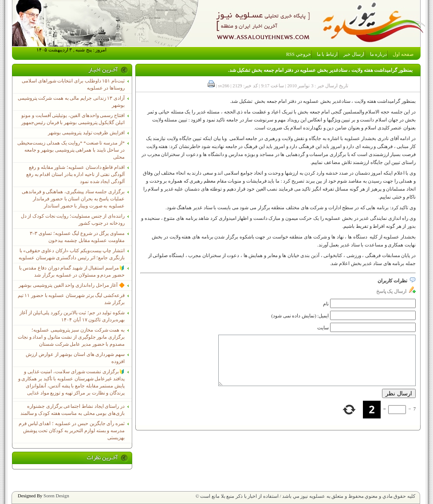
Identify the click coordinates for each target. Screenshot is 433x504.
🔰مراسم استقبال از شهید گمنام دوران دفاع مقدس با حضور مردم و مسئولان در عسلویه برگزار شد (72, 272)
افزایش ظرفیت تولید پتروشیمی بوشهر (86, 133)
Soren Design (56, 496)
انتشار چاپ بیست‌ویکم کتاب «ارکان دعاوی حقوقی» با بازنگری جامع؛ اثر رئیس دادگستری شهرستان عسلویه (72, 254)
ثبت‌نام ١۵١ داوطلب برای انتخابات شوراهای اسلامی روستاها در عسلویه (73, 84)
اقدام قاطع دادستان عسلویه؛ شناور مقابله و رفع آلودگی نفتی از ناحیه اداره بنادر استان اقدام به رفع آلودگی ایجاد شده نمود (75, 174)
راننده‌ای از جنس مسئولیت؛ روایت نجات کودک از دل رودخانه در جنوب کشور (73, 220)
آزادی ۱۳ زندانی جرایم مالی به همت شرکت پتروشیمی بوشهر (71, 102)
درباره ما (379, 54)
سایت (323, 328)
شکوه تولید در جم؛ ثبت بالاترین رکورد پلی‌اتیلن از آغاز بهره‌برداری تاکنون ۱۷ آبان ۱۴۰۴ (72, 316)
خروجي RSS (299, 54)
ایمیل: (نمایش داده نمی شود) (300, 316)
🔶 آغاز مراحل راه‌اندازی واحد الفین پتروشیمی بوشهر (72, 285)
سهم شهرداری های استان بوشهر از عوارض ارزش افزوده (75, 358)
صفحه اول (403, 54)
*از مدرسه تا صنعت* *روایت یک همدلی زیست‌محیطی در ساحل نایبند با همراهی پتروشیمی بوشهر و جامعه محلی (71, 150)
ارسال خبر (354, 54)
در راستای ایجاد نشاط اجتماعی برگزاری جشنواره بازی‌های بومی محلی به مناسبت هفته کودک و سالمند (73, 410)
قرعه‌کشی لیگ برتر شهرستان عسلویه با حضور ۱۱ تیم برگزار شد (71, 299)
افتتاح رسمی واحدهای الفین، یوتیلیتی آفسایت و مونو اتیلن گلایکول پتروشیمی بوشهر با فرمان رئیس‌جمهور (73, 119)
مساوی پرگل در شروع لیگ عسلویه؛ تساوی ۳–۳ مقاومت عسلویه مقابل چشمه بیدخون (77, 237)
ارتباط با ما (327, 54)
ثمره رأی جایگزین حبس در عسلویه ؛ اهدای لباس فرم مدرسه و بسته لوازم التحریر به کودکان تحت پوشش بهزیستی (72, 431)
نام (326, 304)
